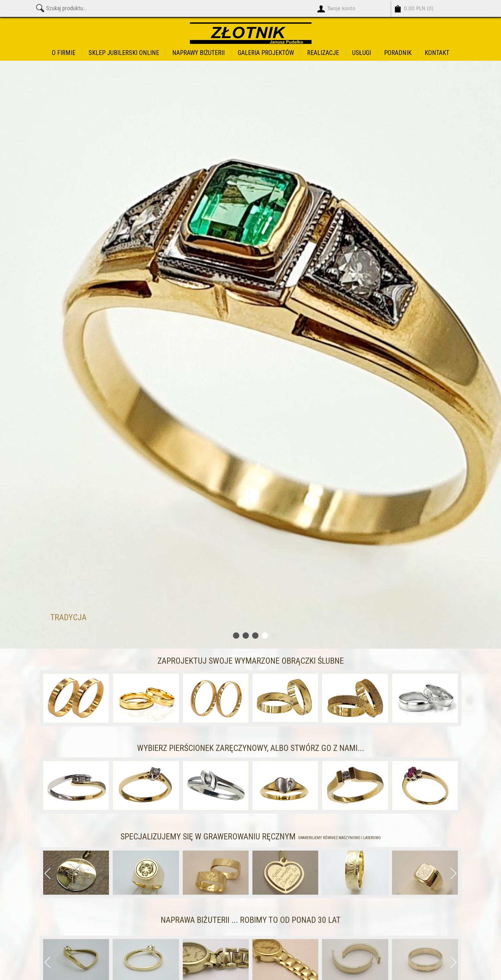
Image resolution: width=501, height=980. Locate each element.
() (419, 9)
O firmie (64, 53)
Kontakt (437, 53)
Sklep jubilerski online (124, 53)
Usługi (362, 53)
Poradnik (398, 53)
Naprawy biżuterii (198, 53)
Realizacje (323, 53)
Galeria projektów (266, 53)
